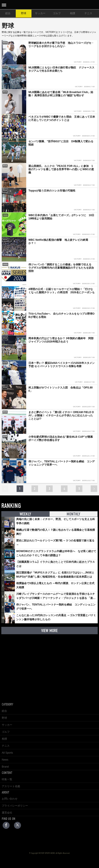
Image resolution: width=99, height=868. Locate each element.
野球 (24, 13)
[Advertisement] (50, 665)
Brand (5, 767)
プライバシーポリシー (15, 806)
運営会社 (7, 813)
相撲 (73, 13)
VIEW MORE (49, 631)
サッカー (40, 13)
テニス (88, 13)
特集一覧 (7, 779)
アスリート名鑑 (11, 786)
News (5, 760)
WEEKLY (25, 514)
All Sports (7, 753)
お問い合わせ (10, 799)
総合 (8, 13)
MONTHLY (73, 514)
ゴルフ (57, 13)
